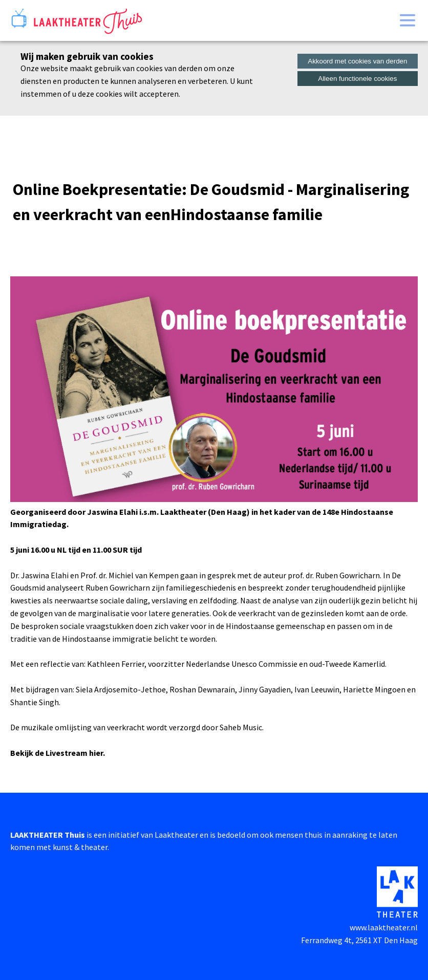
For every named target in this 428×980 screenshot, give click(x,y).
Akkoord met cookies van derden (357, 61)
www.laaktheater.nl (384, 927)
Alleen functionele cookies (357, 79)
